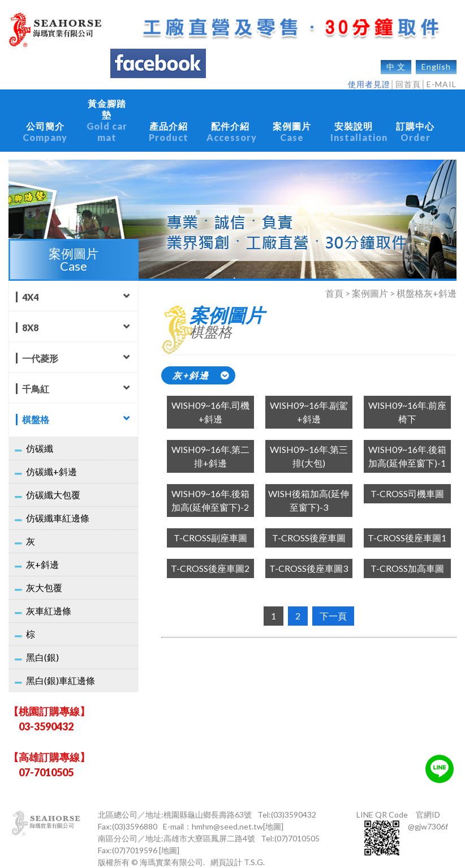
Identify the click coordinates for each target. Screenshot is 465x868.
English (436, 61)
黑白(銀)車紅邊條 (61, 669)
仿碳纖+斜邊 (51, 460)
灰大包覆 (44, 576)
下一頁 (333, 604)
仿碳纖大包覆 (53, 483)
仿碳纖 (40, 437)
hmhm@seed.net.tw (227, 815)
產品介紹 (168, 126)
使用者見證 (369, 78)
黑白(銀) (42, 646)
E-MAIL (442, 78)
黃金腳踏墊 (107, 115)
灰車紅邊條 (49, 599)
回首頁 (408, 78)
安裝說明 (358, 126)
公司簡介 (45, 126)
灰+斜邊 (42, 553)
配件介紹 (232, 126)
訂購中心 (416, 126)
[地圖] (273, 815)
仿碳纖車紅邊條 (58, 506)
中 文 (396, 61)
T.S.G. (254, 851)
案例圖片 (292, 126)
